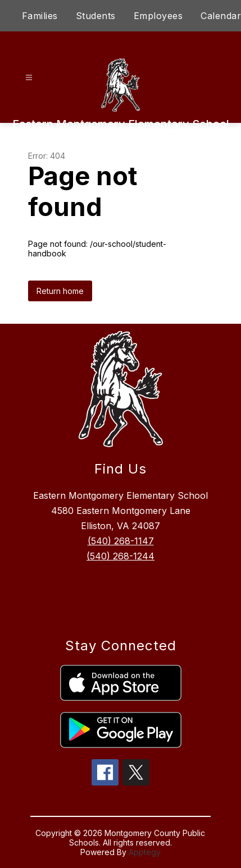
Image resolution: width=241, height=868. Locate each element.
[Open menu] (29, 78)
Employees (158, 16)
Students (96, 16)
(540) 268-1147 (121, 541)
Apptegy (145, 852)
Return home (60, 291)
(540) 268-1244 (120, 556)
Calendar (221, 16)
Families (40, 16)
